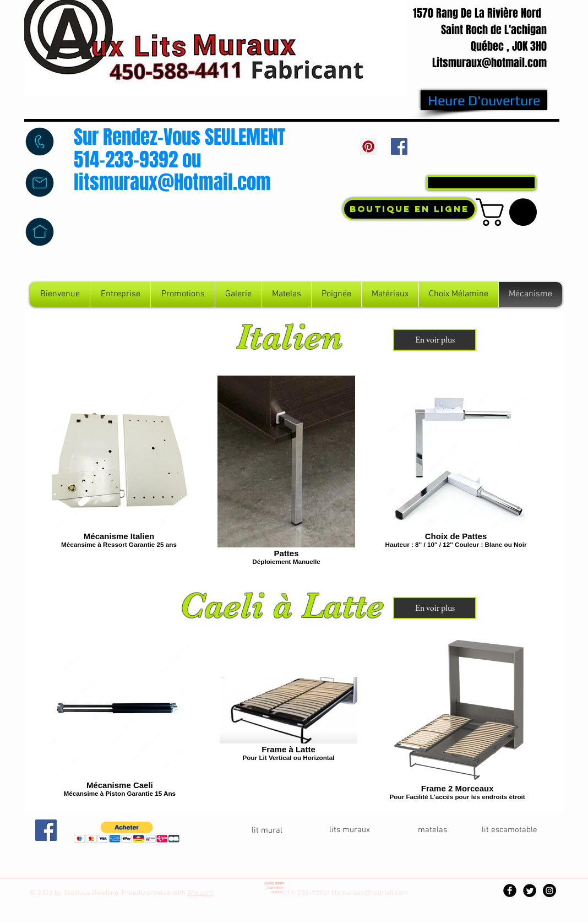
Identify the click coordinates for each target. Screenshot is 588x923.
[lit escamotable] (509, 830)
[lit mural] (267, 830)
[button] (510, 212)
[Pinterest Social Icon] (368, 146)
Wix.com (200, 893)
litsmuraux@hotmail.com (370, 893)
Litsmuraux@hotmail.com (489, 63)
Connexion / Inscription (495, 161)
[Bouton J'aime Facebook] (484, 149)
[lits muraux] (350, 830)
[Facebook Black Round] (510, 891)
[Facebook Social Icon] (399, 146)
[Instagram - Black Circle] (549, 891)
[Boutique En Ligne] (409, 209)
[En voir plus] (435, 340)
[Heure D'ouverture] (484, 100)
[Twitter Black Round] (530, 891)
